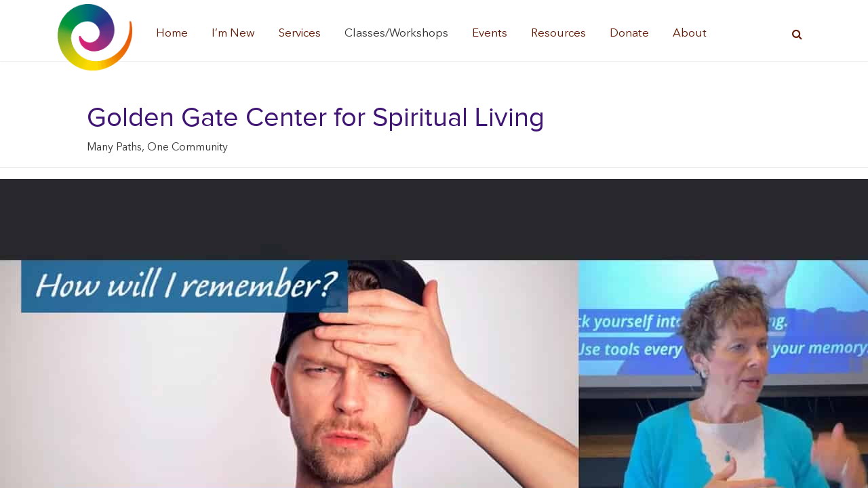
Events (490, 34)
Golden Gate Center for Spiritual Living (316, 118)
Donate (629, 34)
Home (172, 34)
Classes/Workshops (396, 34)
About (690, 34)
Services (300, 34)
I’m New (233, 34)
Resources (558, 34)
